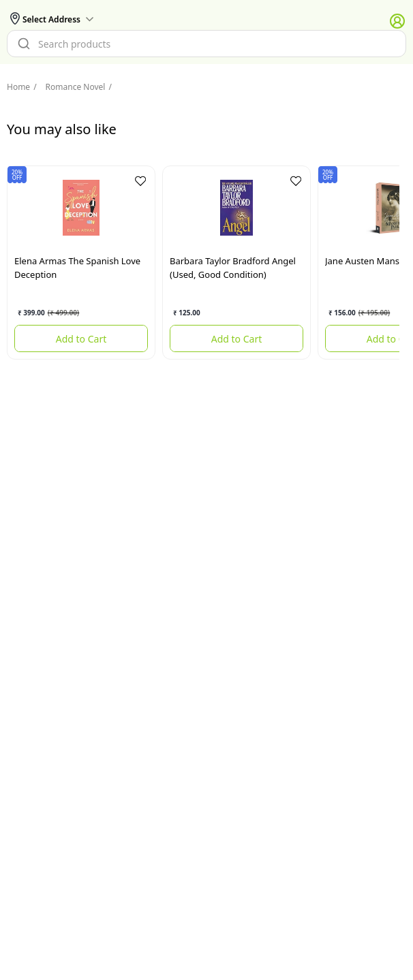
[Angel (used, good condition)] (236, 208)
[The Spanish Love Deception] (81, 208)
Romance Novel (69, 87)
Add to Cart (81, 339)
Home (18, 87)
